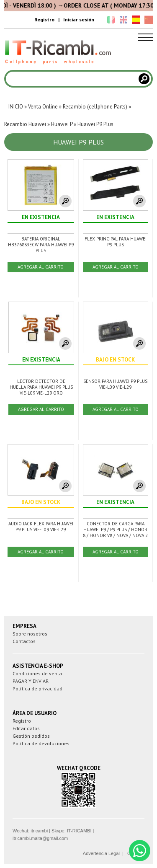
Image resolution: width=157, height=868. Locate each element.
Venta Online (43, 107)
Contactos (24, 641)
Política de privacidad (37, 688)
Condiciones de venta (37, 673)
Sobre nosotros (30, 634)
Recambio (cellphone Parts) (95, 107)
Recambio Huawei (25, 124)
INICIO (16, 107)
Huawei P (62, 124)
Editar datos (26, 728)
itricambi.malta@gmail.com (40, 838)
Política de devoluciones (41, 743)
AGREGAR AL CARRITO (41, 267)
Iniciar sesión (79, 19)
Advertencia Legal (101, 853)
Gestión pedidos (31, 736)
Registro (44, 19)
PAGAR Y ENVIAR (31, 681)
